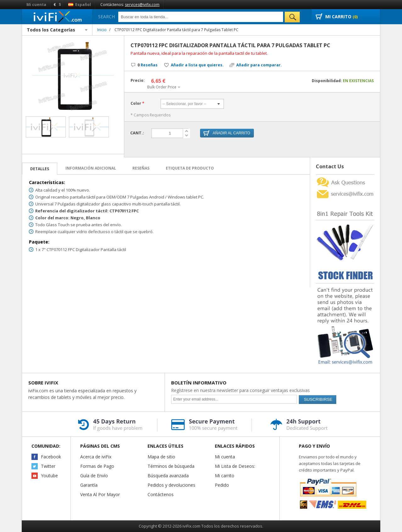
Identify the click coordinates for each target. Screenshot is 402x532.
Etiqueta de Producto (190, 168)
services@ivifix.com (142, 5)
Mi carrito (225, 476)
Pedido (222, 485)
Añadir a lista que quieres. (197, 65)
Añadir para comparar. (259, 65)
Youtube (49, 476)
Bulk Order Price (162, 87)
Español (80, 5)
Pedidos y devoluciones (171, 485)
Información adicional (91, 168)
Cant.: (137, 133)
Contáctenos (161, 494)
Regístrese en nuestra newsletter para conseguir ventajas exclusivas (240, 390)
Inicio (102, 30)
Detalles (40, 169)
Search (106, 17)
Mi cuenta (36, 5)
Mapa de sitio (161, 457)
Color (136, 104)
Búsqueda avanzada (168, 476)
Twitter (48, 466)
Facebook (51, 457)
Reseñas (148, 65)
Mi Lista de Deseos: (235, 466)
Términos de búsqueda (171, 466)
